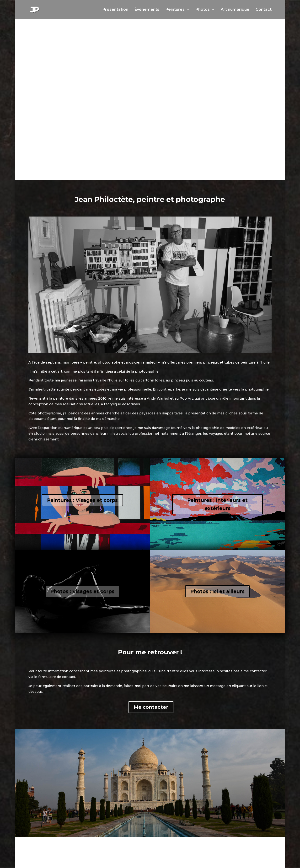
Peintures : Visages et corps (82, 500)
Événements (147, 10)
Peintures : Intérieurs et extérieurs (217, 504)
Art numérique (235, 10)
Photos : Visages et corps (82, 591)
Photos (203, 10)
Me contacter (151, 707)
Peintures (175, 10)
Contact (264, 10)
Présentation (115, 10)
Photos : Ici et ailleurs (217, 591)
